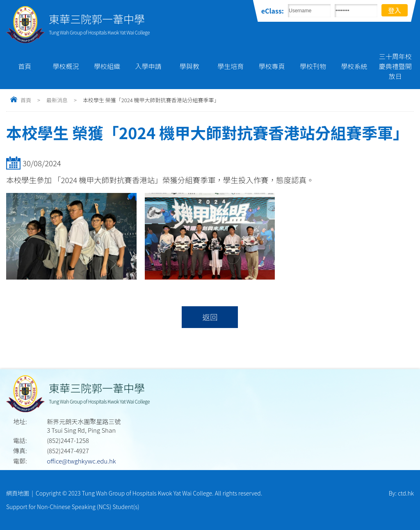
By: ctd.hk (401, 493)
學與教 (189, 66)
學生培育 (231, 66)
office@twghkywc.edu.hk (81, 461)
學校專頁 (272, 66)
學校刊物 (313, 66)
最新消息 (57, 100)
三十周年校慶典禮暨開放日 (395, 66)
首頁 (25, 66)
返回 (210, 317)
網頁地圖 (18, 493)
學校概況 (66, 66)
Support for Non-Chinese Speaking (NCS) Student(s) (73, 507)
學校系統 (354, 66)
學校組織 (107, 66)
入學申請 (148, 66)
